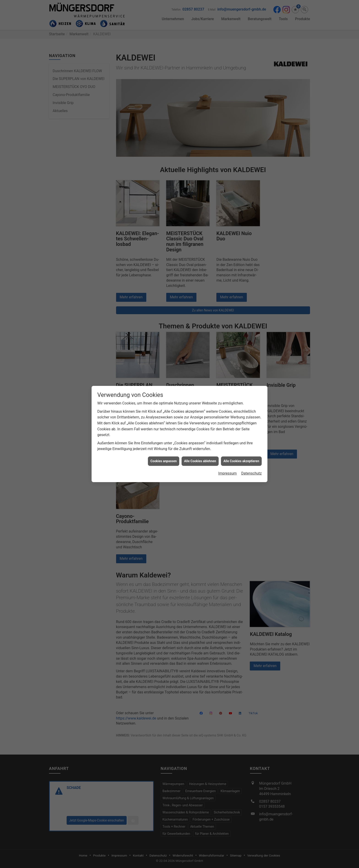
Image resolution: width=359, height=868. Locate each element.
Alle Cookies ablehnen (200, 461)
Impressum (227, 473)
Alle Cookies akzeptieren (241, 461)
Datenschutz (252, 473)
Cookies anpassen (164, 461)
